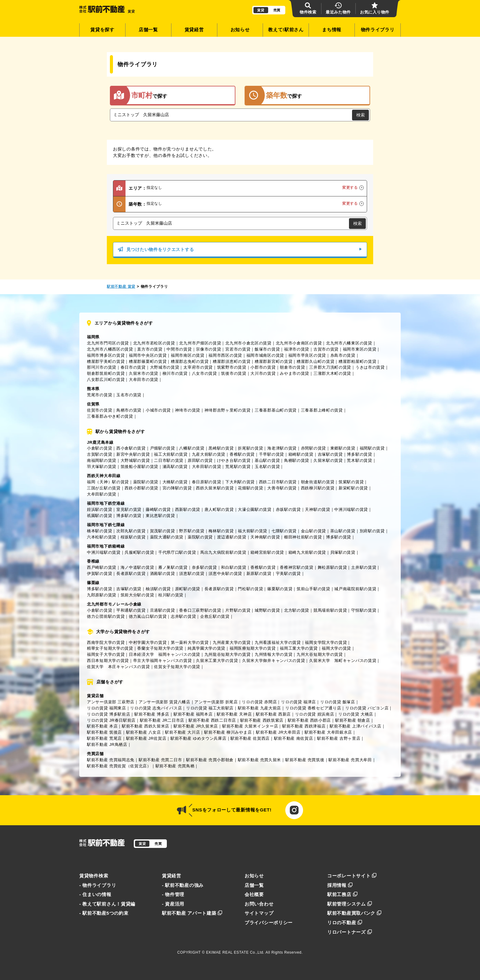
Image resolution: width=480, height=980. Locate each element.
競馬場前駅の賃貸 (330, 610)
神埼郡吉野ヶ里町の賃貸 (228, 410)
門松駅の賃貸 (250, 589)
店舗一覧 (148, 30)
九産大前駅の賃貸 (209, 454)
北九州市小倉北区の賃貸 (248, 343)
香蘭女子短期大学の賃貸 (160, 648)
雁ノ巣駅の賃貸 (173, 567)
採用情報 (340, 885)
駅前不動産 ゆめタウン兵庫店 (199, 738)
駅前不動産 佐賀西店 (250, 738)
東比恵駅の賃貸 (160, 516)
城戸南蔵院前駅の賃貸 (355, 589)
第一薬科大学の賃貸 (190, 642)
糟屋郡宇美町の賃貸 (106, 361)
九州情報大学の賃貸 (274, 654)
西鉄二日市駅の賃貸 (278, 482)
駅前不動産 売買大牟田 (350, 760)
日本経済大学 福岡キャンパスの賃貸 (165, 654)
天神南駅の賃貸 (265, 537)
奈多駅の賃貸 (204, 567)
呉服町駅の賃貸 (139, 552)
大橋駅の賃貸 (175, 482)
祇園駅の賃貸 (99, 516)
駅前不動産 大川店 (182, 732)
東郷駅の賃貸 (343, 448)
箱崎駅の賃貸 (301, 454)
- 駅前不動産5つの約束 (104, 913)
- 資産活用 (173, 904)
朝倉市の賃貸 (292, 367)
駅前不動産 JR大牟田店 (278, 732)
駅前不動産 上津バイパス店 (356, 726)
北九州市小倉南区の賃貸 (299, 343)
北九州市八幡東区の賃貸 (349, 343)
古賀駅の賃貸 (99, 454)
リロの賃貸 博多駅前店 (109, 714)
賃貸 (261, 10)
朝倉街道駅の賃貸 (318, 482)
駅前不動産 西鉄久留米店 (146, 726)
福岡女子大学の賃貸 (106, 654)
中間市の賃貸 (179, 349)
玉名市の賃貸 (129, 395)
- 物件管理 (173, 895)
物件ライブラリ (378, 30)
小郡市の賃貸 (263, 367)
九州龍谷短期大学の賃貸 (228, 654)
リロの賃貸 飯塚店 (338, 702)
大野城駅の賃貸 (135, 460)
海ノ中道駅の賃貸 (137, 567)
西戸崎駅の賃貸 (102, 567)
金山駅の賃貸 (313, 531)
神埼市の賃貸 (188, 410)
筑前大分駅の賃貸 (137, 595)
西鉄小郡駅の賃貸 (141, 488)
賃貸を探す (102, 30)
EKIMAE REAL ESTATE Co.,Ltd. (235, 952)
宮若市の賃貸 (238, 349)
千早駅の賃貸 (272, 454)
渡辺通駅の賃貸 (232, 537)
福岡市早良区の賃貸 (307, 355)
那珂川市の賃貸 (102, 367)
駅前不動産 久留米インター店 (250, 726)
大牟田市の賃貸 (144, 380)
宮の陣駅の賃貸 (177, 488)
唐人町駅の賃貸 (219, 509)
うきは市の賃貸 (370, 367)
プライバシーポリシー (269, 923)
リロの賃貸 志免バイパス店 (156, 708)
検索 (361, 115)
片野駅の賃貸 (238, 610)
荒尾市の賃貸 (99, 395)
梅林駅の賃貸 (221, 531)
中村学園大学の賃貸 (148, 642)
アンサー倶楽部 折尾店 (216, 702)
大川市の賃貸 (263, 373)
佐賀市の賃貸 (99, 410)
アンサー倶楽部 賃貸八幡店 (165, 702)
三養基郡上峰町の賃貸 (322, 410)
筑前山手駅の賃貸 (313, 589)
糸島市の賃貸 (343, 355)
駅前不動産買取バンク (354, 913)
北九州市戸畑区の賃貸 (200, 343)
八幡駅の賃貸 (192, 448)
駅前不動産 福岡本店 (193, 714)
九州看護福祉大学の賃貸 (278, 642)
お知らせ (240, 30)
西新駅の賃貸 (188, 509)
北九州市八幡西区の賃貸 (110, 349)
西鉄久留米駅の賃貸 (215, 488)
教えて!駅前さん (286, 30)
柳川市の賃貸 (175, 373)
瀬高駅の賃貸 (175, 467)
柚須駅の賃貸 (158, 589)
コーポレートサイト (352, 876)
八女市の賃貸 (204, 373)
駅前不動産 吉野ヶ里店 (339, 738)
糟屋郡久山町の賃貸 (315, 361)
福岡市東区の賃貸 (360, 349)
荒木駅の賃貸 (359, 460)
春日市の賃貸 (133, 367)
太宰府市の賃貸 (198, 367)
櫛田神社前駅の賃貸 (303, 537)
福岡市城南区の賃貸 (265, 355)
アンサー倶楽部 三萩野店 (111, 702)
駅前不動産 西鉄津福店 (304, 726)
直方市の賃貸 (150, 349)
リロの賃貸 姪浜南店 (315, 714)
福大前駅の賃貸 (253, 531)
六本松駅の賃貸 (102, 537)
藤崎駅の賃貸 (158, 509)
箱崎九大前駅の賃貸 (307, 552)
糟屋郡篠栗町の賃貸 (148, 361)
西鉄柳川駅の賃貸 (318, 488)
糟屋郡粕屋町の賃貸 (357, 361)
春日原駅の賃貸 (207, 482)
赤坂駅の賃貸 (288, 509)
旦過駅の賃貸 (163, 610)
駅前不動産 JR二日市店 (162, 720)
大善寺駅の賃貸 (282, 488)
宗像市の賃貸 (208, 349)
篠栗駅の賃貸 (280, 589)
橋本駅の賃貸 (99, 531)
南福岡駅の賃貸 (102, 460)
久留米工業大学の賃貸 (217, 661)
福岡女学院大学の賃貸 (326, 642)
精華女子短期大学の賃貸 (110, 648)
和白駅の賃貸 (234, 567)
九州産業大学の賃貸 (232, 642)
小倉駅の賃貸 (99, 448)
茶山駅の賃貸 (343, 531)
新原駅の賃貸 (259, 574)
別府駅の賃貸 (372, 531)
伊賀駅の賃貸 (99, 574)
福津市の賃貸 (297, 349)
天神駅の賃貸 (317, 509)
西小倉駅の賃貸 (131, 448)
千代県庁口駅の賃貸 (177, 552)
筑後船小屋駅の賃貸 (139, 467)
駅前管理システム (350, 904)
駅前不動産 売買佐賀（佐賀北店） (119, 766)
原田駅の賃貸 (200, 460)
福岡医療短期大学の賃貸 (253, 648)
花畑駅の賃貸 (250, 488)
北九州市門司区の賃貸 (108, 343)
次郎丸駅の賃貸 (131, 531)
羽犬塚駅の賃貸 (102, 467)
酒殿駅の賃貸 (163, 574)
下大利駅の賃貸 (240, 482)
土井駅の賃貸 (364, 567)
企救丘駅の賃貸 (215, 616)
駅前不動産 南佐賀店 (294, 738)
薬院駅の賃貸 (146, 482)
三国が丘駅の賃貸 (104, 488)
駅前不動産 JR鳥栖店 (107, 744)
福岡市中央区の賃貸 (148, 355)
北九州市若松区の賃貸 (154, 343)
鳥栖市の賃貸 (129, 410)
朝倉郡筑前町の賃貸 (106, 373)
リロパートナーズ (350, 932)
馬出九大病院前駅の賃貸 (223, 552)
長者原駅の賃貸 (131, 574)
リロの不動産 (345, 923)
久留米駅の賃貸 (328, 460)
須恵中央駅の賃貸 (225, 574)
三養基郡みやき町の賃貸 (110, 416)
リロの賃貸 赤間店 (259, 702)
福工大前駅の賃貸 (171, 454)
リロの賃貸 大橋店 (356, 714)
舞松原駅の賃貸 (332, 567)
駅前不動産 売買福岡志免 (111, 760)
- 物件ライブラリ (98, 885)
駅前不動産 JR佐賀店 (146, 738)
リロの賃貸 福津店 (298, 702)
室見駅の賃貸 (129, 509)
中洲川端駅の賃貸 (351, 509)
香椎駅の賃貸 (242, 454)
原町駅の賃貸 (188, 589)
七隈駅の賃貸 (284, 531)
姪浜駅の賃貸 (99, 509)
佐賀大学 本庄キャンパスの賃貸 (118, 667)
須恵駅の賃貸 (192, 574)
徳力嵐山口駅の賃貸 (148, 616)
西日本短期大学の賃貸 (108, 661)
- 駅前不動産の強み (183, 885)
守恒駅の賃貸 (364, 610)
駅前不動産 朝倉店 (353, 720)
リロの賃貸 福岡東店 (107, 708)
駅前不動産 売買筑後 (305, 760)
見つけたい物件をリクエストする (240, 250)
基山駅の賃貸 (267, 460)
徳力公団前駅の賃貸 (106, 616)
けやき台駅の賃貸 (234, 460)
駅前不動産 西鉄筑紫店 (262, 720)
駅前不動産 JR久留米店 (196, 726)
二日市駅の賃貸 (169, 460)
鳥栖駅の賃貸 (297, 460)
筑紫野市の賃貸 (232, 367)
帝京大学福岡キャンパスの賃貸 (163, 661)
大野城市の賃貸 (165, 367)
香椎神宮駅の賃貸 (297, 567)
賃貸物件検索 (94, 876)
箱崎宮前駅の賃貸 (267, 552)
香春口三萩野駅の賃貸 (200, 610)
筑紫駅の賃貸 (351, 482)
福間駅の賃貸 (372, 448)
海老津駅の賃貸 (282, 448)
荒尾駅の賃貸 (238, 467)
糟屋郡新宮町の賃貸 (274, 361)
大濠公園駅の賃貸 (255, 509)
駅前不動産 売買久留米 (259, 760)
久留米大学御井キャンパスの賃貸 (274, 661)
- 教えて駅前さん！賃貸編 (107, 904)
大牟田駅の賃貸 (207, 467)
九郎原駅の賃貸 (102, 595)
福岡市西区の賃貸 (225, 355)
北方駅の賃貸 (297, 610)
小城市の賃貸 (158, 410)
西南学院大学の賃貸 (106, 642)
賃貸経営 (194, 30)
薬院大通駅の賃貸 (167, 537)
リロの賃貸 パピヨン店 (367, 708)
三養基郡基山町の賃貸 (276, 410)
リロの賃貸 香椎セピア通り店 (313, 708)
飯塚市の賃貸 (267, 349)
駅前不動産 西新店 (273, 714)
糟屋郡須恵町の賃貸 (232, 361)
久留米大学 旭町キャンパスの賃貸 (343, 661)
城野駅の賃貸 (267, 610)
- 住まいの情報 (95, 895)
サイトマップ (259, 913)
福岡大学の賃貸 (336, 648)
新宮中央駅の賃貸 (133, 454)
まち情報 (332, 30)
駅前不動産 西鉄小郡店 (309, 720)
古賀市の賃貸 (326, 349)
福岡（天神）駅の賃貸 (108, 482)
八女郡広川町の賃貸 (106, 380)
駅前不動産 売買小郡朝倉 (210, 760)
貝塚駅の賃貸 (343, 552)
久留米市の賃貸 (144, 373)
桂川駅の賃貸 (171, 595)
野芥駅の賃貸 (192, 531)
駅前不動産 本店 (102, 726)
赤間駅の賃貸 (313, 448)
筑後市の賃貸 (234, 373)
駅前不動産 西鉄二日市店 (212, 720)
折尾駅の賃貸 (250, 448)
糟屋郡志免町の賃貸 (190, 361)
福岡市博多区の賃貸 (106, 355)
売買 (277, 10)
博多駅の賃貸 (359, 454)
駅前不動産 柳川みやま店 (228, 732)
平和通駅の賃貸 (131, 610)
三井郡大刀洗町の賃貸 (330, 367)
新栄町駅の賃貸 (353, 488)
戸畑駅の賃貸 (163, 448)
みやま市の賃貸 (294, 373)
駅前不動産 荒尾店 (104, 738)
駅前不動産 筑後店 (104, 732)
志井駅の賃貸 (183, 616)
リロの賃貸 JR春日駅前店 (111, 720)
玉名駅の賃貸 (267, 467)
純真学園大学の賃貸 (206, 648)
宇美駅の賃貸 (288, 574)
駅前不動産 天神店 (234, 714)
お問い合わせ (259, 904)
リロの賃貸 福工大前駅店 (210, 708)
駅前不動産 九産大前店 (259, 708)
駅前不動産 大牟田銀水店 (328, 732)
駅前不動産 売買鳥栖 (175, 766)
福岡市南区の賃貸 (188, 355)
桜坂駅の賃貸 (133, 537)
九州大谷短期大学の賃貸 (320, 654)
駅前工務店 (342, 895)
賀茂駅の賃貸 (163, 531)
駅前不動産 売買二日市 (160, 760)
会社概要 (254, 895)
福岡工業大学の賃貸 (299, 648)
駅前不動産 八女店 (144, 732)
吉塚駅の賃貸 (330, 454)
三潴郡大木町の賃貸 (332, 373)
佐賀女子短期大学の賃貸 (177, 667)
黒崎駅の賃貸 (221, 448)
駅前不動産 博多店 (152, 714)
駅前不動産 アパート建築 (192, 913)
